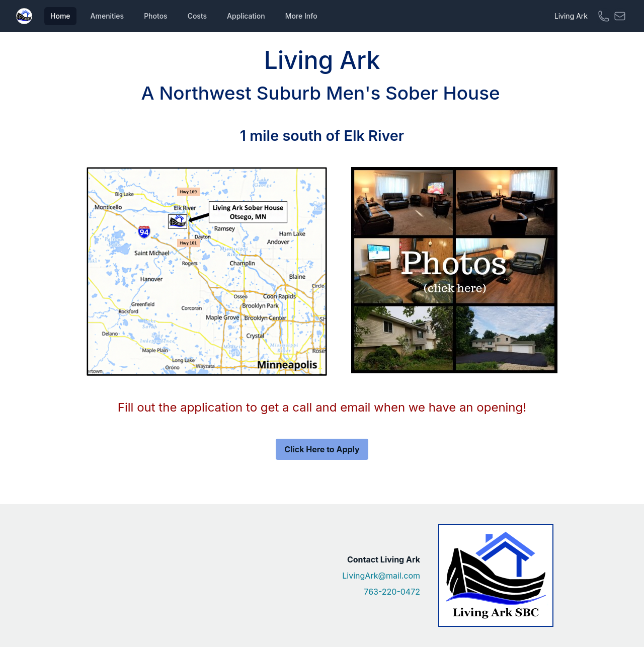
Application (246, 16)
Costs (197, 16)
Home (60, 16)
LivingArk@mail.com (381, 576)
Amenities (107, 16)
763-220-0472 (392, 592)
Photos (155, 16)
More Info (301, 16)
